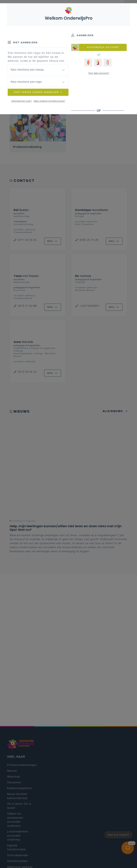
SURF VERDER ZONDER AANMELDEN (38, 92)
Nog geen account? (99, 73)
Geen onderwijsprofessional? (49, 101)
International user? (21, 101)
